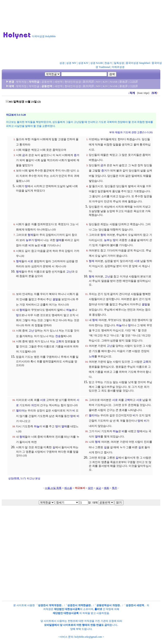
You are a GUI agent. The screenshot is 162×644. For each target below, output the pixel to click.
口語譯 (134, 82)
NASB (114, 82)
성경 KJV (83, 63)
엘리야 (20, 410)
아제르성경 (118, 67)
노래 (92, 356)
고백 (127, 400)
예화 (107, 488)
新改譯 (124, 82)
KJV (105, 82)
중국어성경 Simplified (138, 63)
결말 (55, 299)
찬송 (58, 336)
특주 (115, 488)
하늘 (69, 310)
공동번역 (47, 82)
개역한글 (34, 82)
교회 (59, 341)
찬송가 (108, 63)
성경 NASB (97, 63)
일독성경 (119, 63)
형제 (30, 235)
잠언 (90, 488)
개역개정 (21, 82)
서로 (30, 261)
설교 (99, 488)
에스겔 (68, 488)
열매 (59, 240)
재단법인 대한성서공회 (67, 609)
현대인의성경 (73, 82)
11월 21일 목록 (53, 488)
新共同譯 (88, 82)
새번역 (59, 82)
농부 (28, 240)
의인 (34, 405)
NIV (98, 82)
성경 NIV (71, 63)
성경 (62, 63)
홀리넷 (98, 609)
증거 (77, 155)
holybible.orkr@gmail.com (88, 637)
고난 (69, 272)
